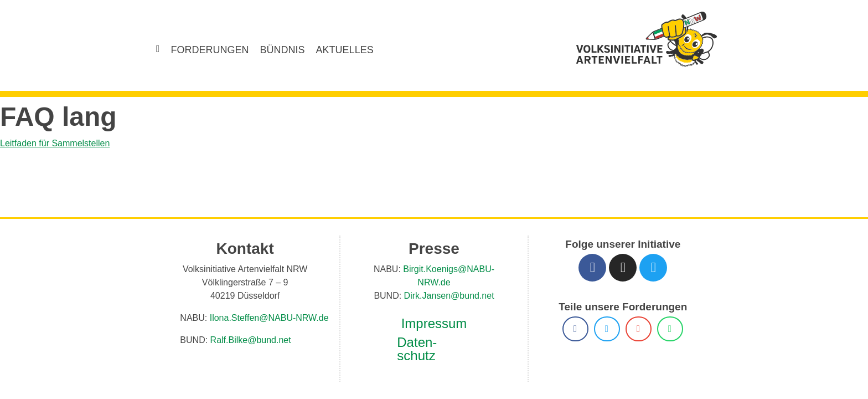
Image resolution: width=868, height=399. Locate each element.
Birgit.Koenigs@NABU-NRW (441, 273)
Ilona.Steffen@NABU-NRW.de (263, 322)
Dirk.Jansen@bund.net (448, 286)
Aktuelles (336, 50)
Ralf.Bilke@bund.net (247, 344)
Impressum (434, 314)
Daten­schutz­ (416, 340)
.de (502, 273)
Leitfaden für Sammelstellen (58, 143)
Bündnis (279, 50)
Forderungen (213, 50)
